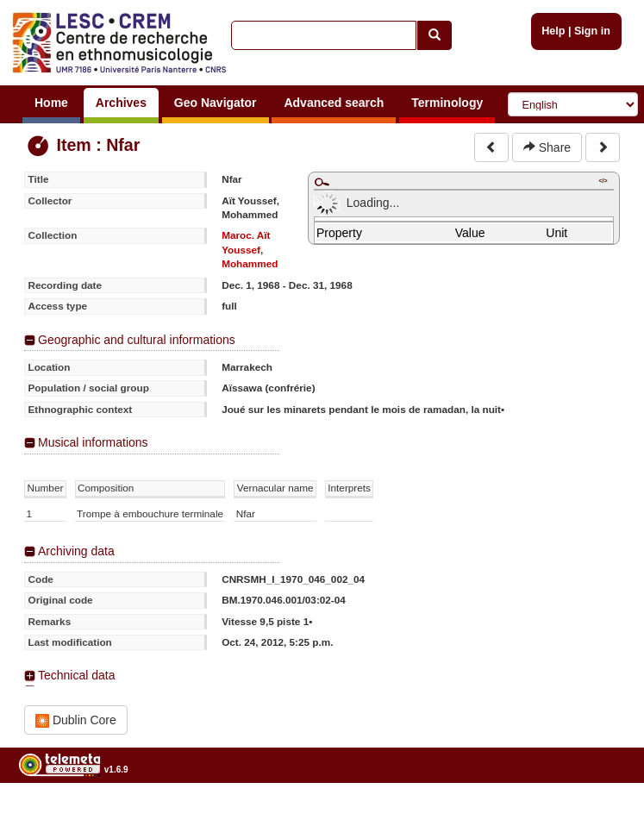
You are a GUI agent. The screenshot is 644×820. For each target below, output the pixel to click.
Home (51, 103)
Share (547, 147)
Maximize (322, 182)
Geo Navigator (216, 103)
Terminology (447, 103)
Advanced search (334, 103)
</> (603, 181)
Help (553, 31)
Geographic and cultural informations (137, 340)
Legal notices (601, 814)
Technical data (77, 675)
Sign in (592, 31)
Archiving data (76, 551)
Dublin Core (76, 720)
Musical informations (93, 442)
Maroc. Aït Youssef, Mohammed (250, 249)
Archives (121, 103)
